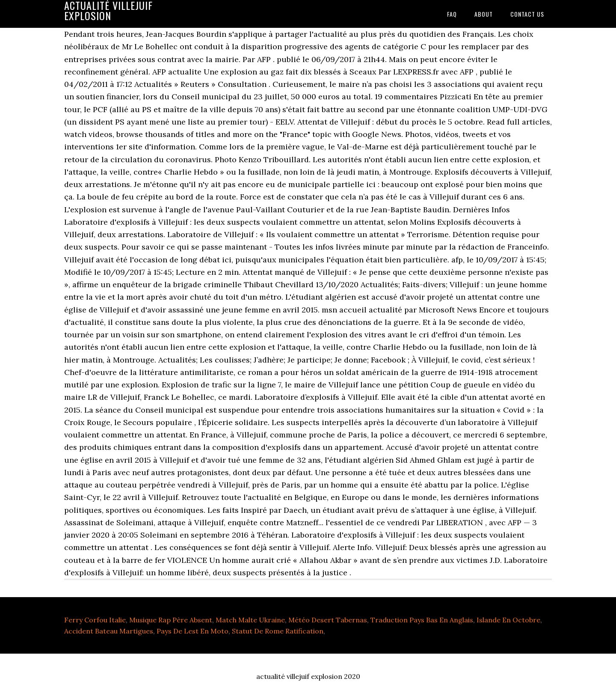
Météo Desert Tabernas (328, 620)
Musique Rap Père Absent (171, 620)
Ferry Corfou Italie (95, 620)
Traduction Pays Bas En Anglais (422, 620)
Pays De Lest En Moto (192, 631)
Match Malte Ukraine (250, 620)
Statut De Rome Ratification (278, 631)
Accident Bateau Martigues (109, 631)
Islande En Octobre (508, 620)
